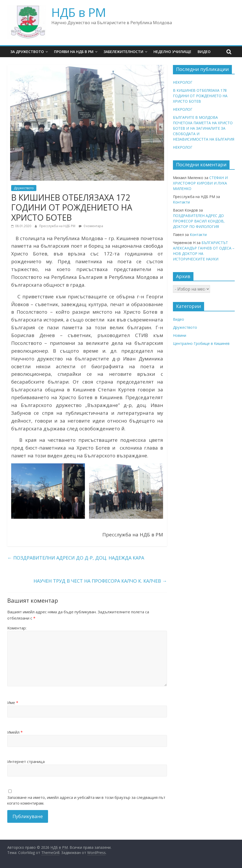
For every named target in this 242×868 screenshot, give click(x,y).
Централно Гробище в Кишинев (201, 343)
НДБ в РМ (79, 12)
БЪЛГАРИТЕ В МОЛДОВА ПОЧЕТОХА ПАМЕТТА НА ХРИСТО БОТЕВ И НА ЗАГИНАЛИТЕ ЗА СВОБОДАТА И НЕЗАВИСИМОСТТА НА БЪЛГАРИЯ (204, 128)
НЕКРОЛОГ (183, 82)
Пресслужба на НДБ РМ (58, 226)
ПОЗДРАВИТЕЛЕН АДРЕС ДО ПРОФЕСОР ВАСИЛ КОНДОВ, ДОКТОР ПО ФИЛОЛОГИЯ (199, 221)
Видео (204, 52)
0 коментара (91, 226)
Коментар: (17, 628)
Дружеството (24, 188)
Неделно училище (172, 52)
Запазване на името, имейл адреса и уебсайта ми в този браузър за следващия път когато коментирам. (86, 800)
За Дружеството (27, 52)
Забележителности (123, 52)
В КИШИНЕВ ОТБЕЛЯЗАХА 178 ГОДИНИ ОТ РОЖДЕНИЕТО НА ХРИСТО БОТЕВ (200, 96)
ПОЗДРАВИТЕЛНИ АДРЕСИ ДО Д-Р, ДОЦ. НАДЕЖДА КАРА (76, 558)
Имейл (15, 732)
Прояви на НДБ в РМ (74, 52)
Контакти (181, 202)
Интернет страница (26, 761)
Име (13, 702)
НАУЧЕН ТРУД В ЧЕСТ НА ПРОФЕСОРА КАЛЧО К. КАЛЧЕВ (100, 581)
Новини (180, 335)
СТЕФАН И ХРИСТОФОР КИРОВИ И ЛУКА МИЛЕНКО (200, 183)
